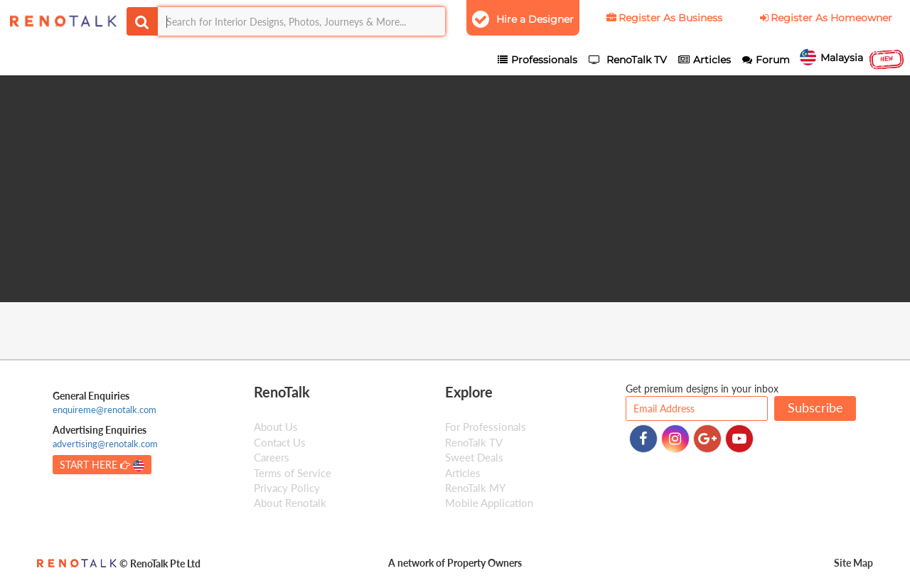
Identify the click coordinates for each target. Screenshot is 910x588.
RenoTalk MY (475, 488)
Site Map (853, 563)
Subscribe (815, 408)
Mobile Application (489, 503)
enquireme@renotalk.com (105, 410)
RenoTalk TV (474, 442)
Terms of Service (293, 473)
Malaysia (852, 59)
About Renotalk (290, 503)
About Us (276, 427)
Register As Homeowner (825, 18)
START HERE (102, 465)
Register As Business (663, 18)
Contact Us (280, 442)
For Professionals (486, 427)
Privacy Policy (287, 488)
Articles (463, 473)
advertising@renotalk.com (105, 444)
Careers (272, 457)
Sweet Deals (474, 457)
